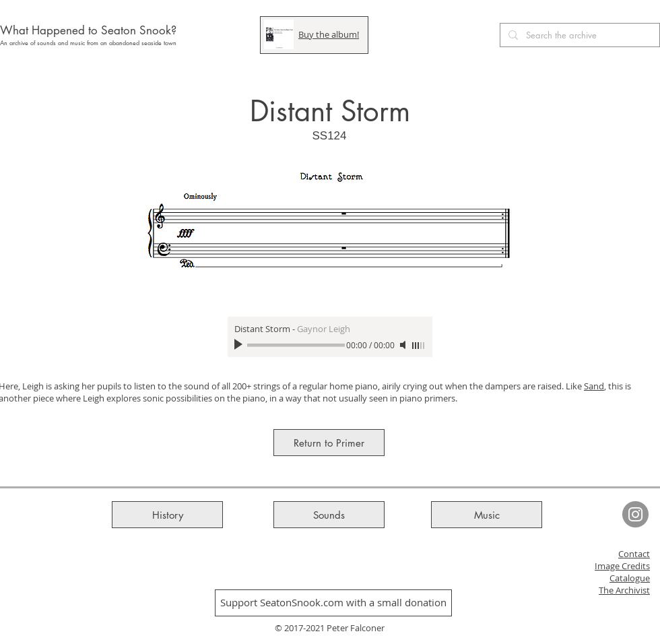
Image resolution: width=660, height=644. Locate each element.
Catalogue (630, 578)
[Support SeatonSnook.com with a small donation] (333, 603)
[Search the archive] (579, 35)
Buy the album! (329, 34)
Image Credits (622, 566)
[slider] (419, 346)
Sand (594, 386)
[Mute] (404, 345)
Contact (634, 554)
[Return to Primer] (329, 443)
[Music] (487, 515)
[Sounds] (329, 515)
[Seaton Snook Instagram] (635, 514)
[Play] (240, 345)
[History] (167, 515)
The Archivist (624, 590)
